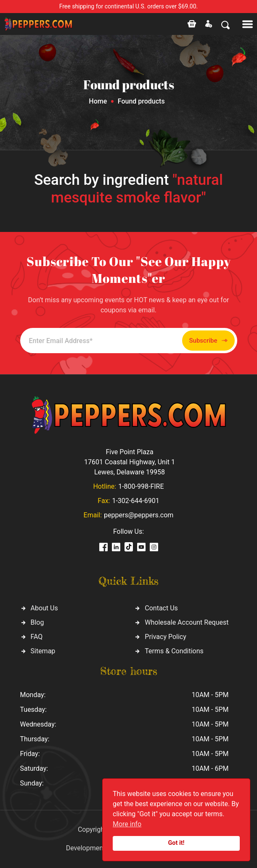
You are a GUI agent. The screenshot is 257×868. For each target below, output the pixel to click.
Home (98, 101)
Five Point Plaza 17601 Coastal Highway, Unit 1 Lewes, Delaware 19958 (130, 462)
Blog (37, 622)
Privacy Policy (166, 637)
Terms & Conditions (174, 651)
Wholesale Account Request (187, 622)
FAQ (37, 637)
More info (127, 824)
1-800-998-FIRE (141, 486)
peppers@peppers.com (139, 515)
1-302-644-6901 (135, 501)
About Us (44, 608)
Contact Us (161, 608)
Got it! (176, 843)
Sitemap (43, 651)
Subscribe (208, 341)
